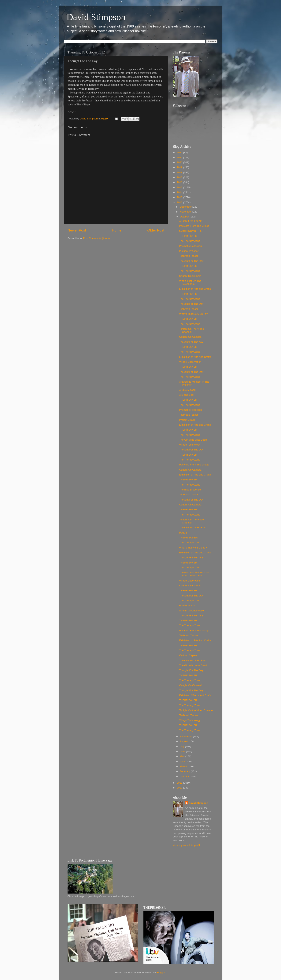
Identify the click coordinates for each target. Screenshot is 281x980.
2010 (180, 788)
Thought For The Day (191, 261)
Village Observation (190, 362)
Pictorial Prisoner (189, 251)
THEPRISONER (188, 538)
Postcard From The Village (194, 226)
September (187, 736)
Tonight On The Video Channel (191, 330)
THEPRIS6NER (188, 236)
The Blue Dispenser (190, 490)
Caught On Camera (190, 276)
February (185, 771)
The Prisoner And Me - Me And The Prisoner (194, 574)
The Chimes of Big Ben (192, 528)
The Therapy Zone (190, 241)
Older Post (156, 230)
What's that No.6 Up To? (193, 548)
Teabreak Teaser (189, 256)
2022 (180, 153)
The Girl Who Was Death (193, 440)
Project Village (187, 420)
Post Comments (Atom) (96, 238)
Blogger (161, 973)
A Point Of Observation (192, 611)
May (183, 756)
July (183, 747)
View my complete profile (187, 845)
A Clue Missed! (188, 390)
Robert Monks (187, 605)
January (185, 776)
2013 (180, 197)
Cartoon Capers (188, 655)
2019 (180, 167)
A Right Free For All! (191, 221)
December (186, 207)
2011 (180, 783)
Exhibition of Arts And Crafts (195, 357)
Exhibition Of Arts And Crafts (195, 695)
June (183, 751)
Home (117, 230)
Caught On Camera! (191, 685)
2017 (180, 177)
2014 (180, 192)
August (184, 741)
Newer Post (77, 230)
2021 (180, 157)
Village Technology (190, 445)
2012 (180, 202)
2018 (180, 172)
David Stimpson (96, 17)
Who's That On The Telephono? (190, 282)
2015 (180, 187)
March (184, 766)
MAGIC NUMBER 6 (190, 231)
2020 (180, 162)
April (183, 761)
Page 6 (183, 533)
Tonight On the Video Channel (196, 710)
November (186, 212)
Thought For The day (191, 342)
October (185, 217)
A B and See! (187, 395)
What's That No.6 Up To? (193, 314)
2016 (180, 182)
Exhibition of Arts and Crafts (195, 289)
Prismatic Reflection (190, 246)
